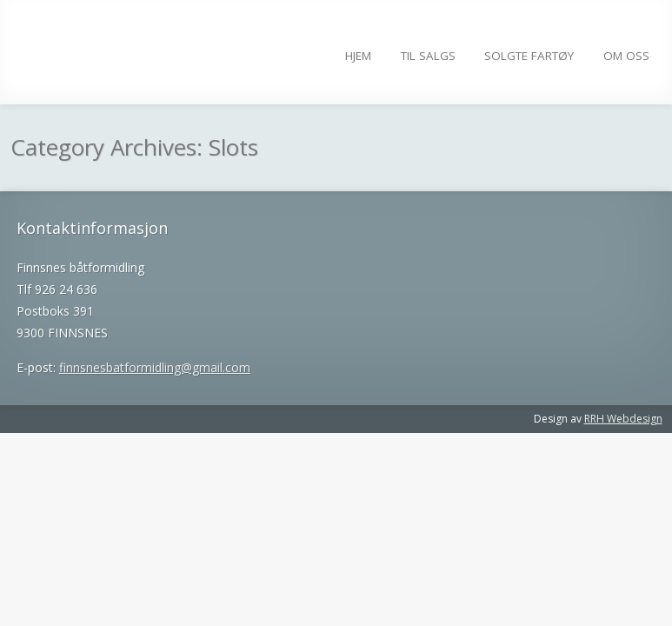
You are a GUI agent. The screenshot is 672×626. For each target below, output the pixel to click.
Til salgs (428, 56)
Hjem (358, 56)
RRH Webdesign (623, 419)
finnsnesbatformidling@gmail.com (155, 367)
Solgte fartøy (529, 56)
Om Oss (626, 56)
